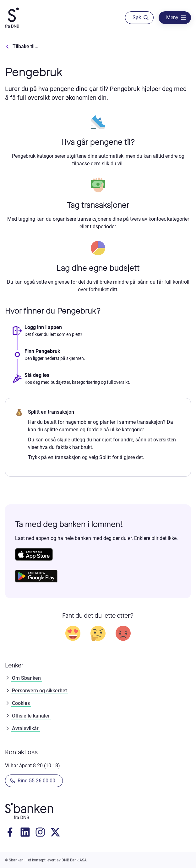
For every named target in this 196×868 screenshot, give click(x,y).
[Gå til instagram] (40, 832)
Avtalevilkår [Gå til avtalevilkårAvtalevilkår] (22, 728)
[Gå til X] (55, 832)
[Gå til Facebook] (10, 832)
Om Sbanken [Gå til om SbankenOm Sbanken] (23, 678)
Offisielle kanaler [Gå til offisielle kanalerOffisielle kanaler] (27, 716)
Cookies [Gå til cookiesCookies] (17, 703)
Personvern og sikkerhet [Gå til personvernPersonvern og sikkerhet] (36, 691)
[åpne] (175, 18)
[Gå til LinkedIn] (25, 832)
